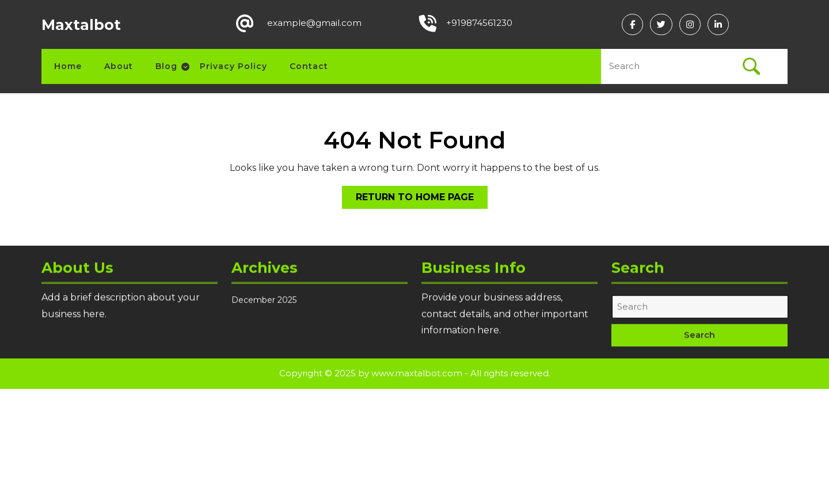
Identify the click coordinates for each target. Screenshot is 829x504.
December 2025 (264, 307)
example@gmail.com (314, 23)
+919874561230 (479, 23)
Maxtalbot (81, 25)
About (119, 66)
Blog (166, 66)
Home (68, 66)
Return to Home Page (422, 199)
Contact (309, 66)
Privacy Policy (233, 66)
